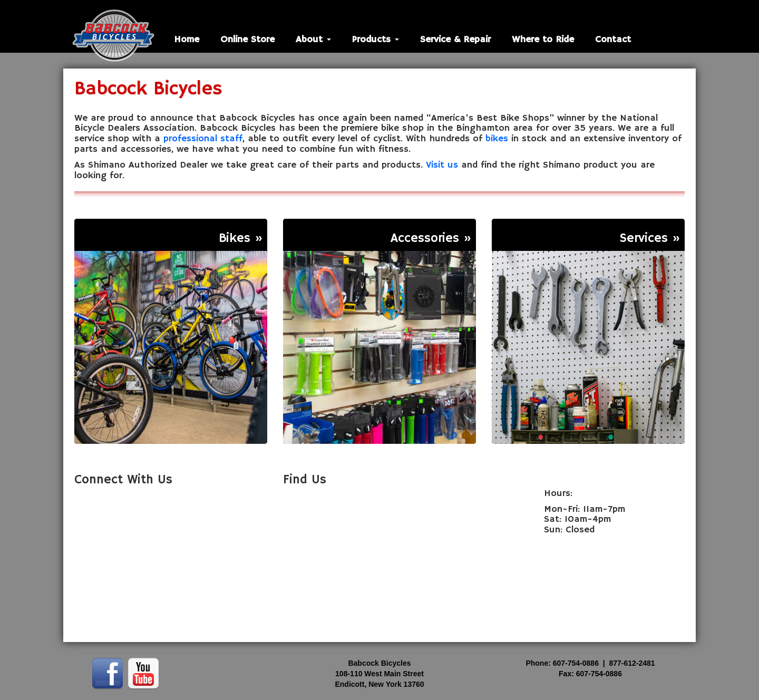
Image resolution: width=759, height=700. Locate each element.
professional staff (203, 139)
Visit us (442, 165)
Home (187, 40)
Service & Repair (455, 40)
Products (376, 40)
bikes (497, 139)
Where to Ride (543, 40)
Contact (613, 40)
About (313, 40)
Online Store (247, 40)
